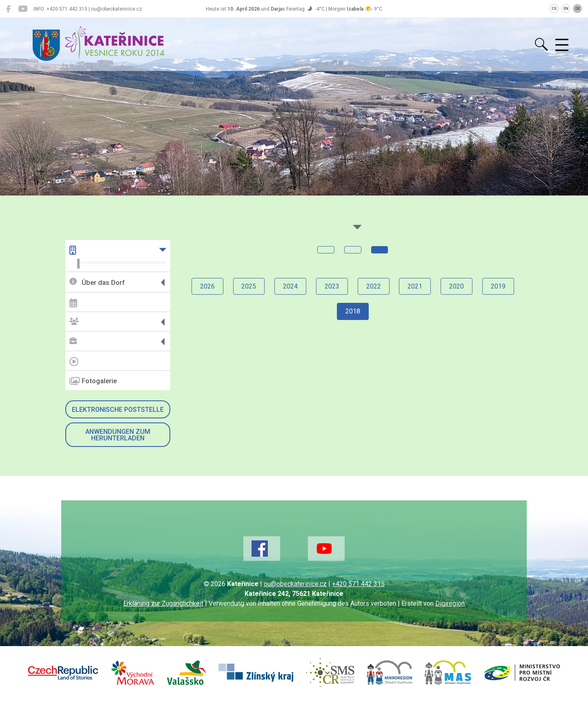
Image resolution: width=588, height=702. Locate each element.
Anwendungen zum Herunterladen (118, 435)
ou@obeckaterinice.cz (295, 584)
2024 (290, 286)
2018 (353, 312)
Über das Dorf (97, 282)
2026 (207, 286)
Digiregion (450, 603)
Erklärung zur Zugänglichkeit (163, 603)
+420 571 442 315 (358, 584)
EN (566, 9)
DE (578, 9)
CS (554, 9)
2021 (415, 286)
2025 (249, 286)
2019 (499, 286)
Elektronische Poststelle (118, 410)
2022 (374, 286)
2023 (332, 286)
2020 (457, 286)
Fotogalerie (93, 381)
